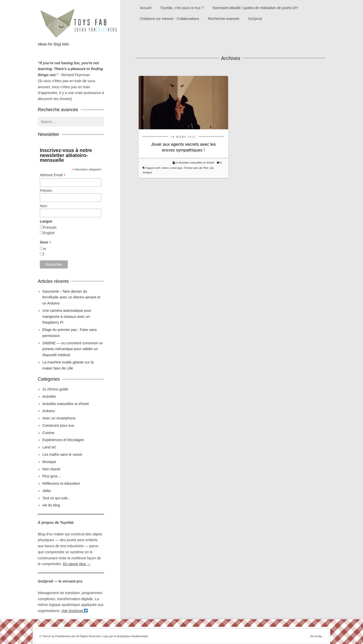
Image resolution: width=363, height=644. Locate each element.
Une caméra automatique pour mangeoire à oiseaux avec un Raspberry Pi (67, 317)
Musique (49, 462)
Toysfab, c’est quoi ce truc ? (182, 8)
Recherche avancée (224, 19)
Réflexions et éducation (61, 483)
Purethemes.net (65, 636)
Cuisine (48, 433)
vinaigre (147, 172)
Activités (49, 396)
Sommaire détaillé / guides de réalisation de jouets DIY (255, 8)
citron (165, 168)
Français (50, 227)
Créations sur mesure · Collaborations (170, 19)
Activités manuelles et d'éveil (197, 163)
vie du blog (51, 505)
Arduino (49, 411)
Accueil (146, 8)
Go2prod (255, 19)
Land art (49, 447)
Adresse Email (53, 175)
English (49, 233)
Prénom (46, 191)
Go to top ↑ (317, 636)
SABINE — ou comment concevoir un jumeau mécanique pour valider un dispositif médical (73, 349)
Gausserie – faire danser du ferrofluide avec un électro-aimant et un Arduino (71, 297)
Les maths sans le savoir (62, 454)
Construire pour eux (58, 425)
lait (212, 168)
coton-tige (176, 168)
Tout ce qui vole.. (56, 498)
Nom (44, 206)
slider (47, 491)
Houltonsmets (140, 636)
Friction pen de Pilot (196, 168)
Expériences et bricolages (64, 440)
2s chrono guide (55, 389)
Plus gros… (52, 476)
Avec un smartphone (59, 418)
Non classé (51, 469)
